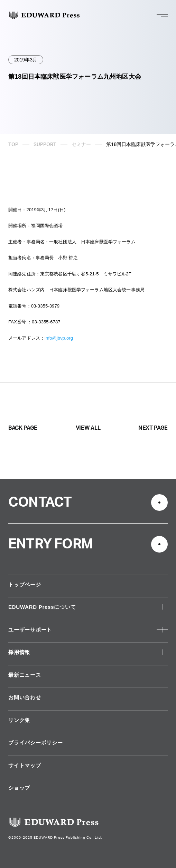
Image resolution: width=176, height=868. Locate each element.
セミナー (81, 145)
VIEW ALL (88, 428)
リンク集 (19, 720)
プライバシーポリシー (36, 743)
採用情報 (19, 652)
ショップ (19, 788)
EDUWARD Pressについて (42, 607)
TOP (13, 145)
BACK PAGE (23, 428)
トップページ (25, 584)
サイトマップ (25, 765)
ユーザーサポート (30, 630)
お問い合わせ (25, 697)
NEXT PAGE (153, 428)
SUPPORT (45, 145)
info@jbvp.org (59, 338)
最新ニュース (25, 675)
